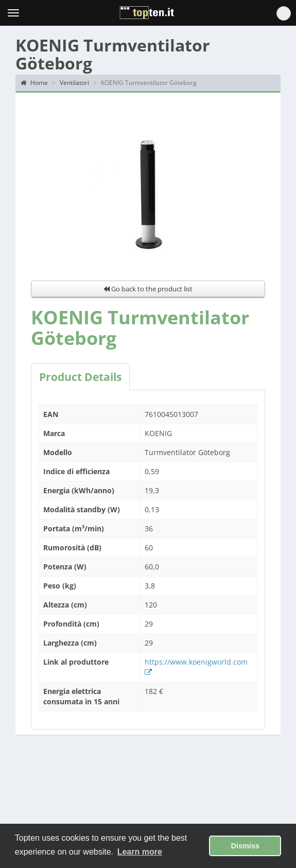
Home (34, 83)
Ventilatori (74, 83)
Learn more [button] (140, 852)
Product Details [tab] (80, 377)
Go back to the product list (148, 289)
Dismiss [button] (245, 846)
